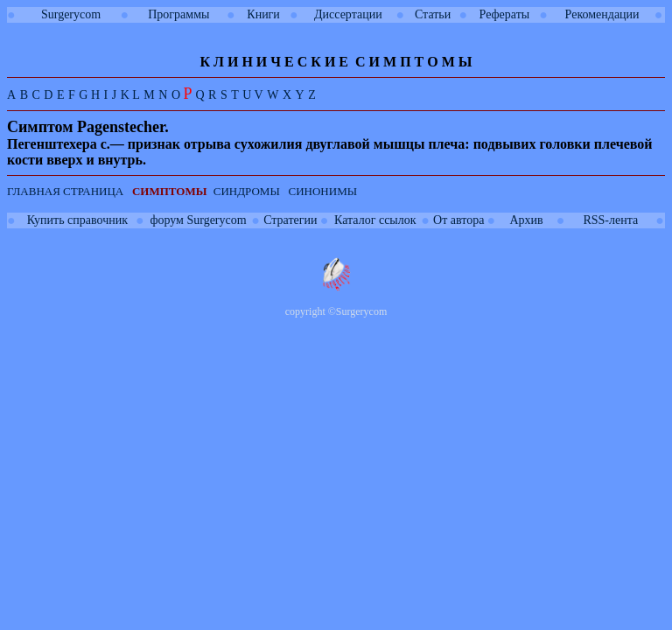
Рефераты (505, 14)
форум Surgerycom (198, 220)
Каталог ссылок (375, 220)
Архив (526, 220)
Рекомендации (602, 14)
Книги (263, 14)
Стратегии (290, 220)
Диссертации (348, 14)
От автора (458, 220)
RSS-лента (610, 220)
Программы (178, 14)
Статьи (433, 14)
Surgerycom (71, 14)
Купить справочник (77, 220)
